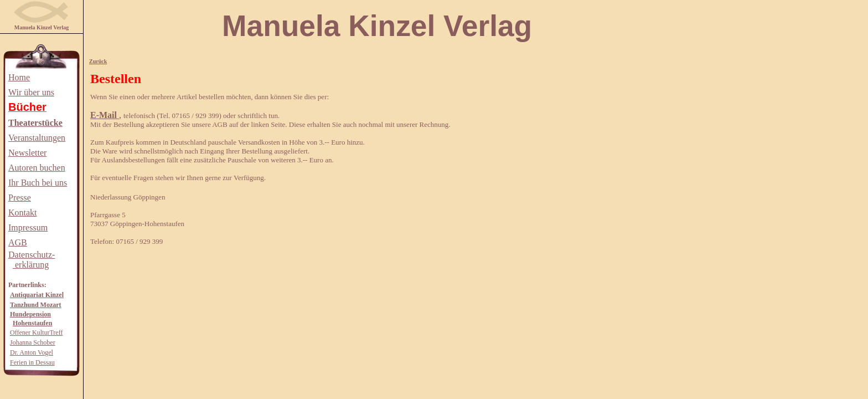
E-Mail (105, 115)
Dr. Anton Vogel (32, 352)
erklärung (31, 265)
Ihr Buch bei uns (38, 183)
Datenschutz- (32, 255)
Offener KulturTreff (36, 332)
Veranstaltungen (37, 138)
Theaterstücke (35, 123)
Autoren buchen (37, 168)
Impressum (28, 227)
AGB (18, 242)
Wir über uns (31, 92)
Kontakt (23, 213)
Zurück (98, 61)
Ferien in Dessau (32, 362)
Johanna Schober (33, 342)
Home (19, 77)
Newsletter (27, 153)
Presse (20, 198)
